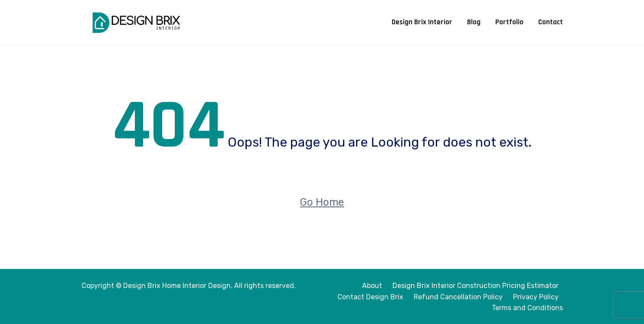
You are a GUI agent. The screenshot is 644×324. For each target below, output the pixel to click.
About (372, 286)
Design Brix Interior (422, 22)
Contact (551, 22)
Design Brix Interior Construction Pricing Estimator (476, 286)
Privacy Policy (536, 297)
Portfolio (509, 22)
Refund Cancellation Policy (458, 297)
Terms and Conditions (527, 308)
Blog (474, 22)
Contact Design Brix (370, 297)
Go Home (322, 202)
